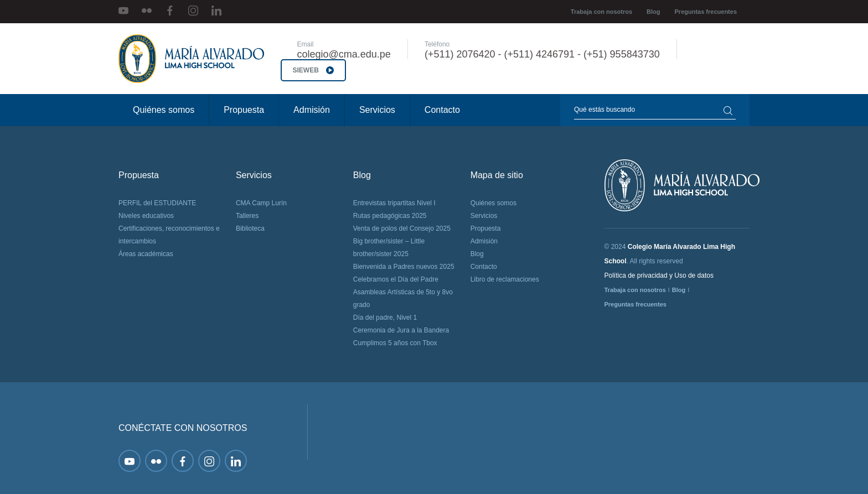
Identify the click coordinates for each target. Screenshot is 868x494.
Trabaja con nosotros (601, 12)
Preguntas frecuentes (706, 12)
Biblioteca (250, 228)
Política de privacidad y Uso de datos (659, 275)
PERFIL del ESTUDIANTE (157, 203)
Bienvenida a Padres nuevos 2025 (404, 267)
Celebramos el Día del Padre (396, 279)
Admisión (312, 110)
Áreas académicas (146, 254)
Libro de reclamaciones (505, 279)
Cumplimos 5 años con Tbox (395, 343)
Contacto (442, 110)
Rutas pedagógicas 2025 (390, 216)
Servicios (377, 110)
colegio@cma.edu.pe (344, 54)
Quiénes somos (164, 110)
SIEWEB (314, 70)
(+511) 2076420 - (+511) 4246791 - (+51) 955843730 (542, 54)
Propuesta (244, 110)
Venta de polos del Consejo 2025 (402, 228)
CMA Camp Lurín (261, 203)
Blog (653, 12)
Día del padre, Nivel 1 (385, 318)
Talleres (247, 216)
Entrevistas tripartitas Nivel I (394, 203)
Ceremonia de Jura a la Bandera (401, 330)
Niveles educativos (146, 216)
